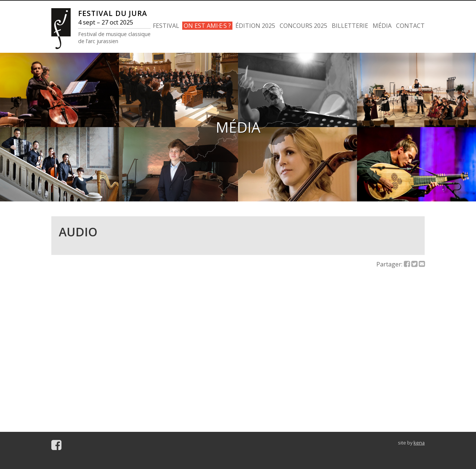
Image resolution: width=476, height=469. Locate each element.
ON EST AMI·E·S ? (207, 26)
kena (419, 443)
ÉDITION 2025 (255, 26)
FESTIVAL (166, 26)
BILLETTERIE (350, 26)
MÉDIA (382, 26)
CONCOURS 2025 (303, 26)
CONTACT (410, 26)
